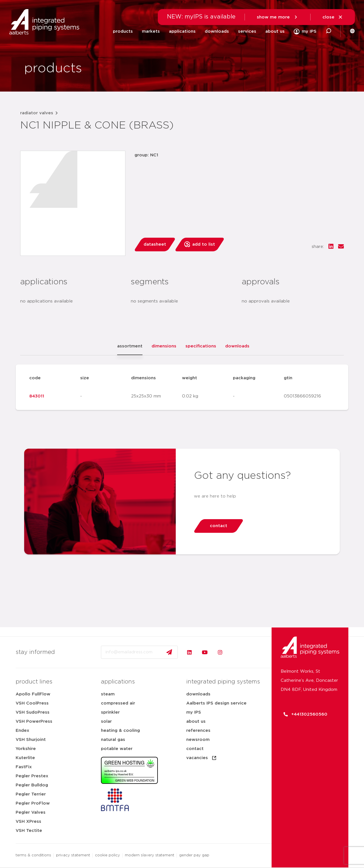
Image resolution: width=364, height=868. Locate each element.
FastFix (24, 767)
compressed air (118, 703)
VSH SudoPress (33, 712)
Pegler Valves (31, 812)
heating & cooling (120, 731)
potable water (117, 749)
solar (106, 721)
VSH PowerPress (34, 721)
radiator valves (37, 113)
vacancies (202, 758)
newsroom (198, 740)
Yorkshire (26, 749)
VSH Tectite (29, 831)
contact (195, 749)
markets (151, 31)
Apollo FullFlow (33, 694)
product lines (34, 682)
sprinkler (110, 712)
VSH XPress (28, 822)
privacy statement (73, 855)
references (198, 731)
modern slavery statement (150, 855)
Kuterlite (25, 758)
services (247, 31)
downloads (217, 31)
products (123, 31)
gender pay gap (194, 855)
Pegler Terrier (31, 794)
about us (275, 31)
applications (182, 31)
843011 (37, 396)
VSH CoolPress (32, 703)
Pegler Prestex (32, 776)
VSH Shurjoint (31, 740)
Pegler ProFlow (33, 803)
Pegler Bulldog (32, 785)
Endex (22, 731)
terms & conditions (33, 855)
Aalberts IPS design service (216, 703)
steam (108, 694)
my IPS (194, 712)
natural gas (113, 740)
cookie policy (107, 855)
